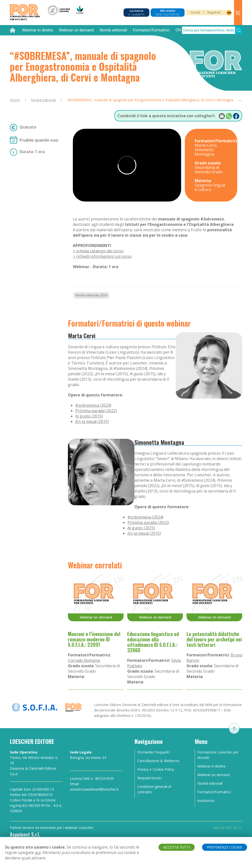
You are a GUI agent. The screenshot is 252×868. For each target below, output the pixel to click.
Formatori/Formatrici (151, 30)
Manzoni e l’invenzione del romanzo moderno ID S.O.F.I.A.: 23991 (94, 639)
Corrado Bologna (84, 660)
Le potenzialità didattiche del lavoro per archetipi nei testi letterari (214, 639)
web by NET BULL (228, 828)
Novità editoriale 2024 (91, 295)
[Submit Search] (239, 30)
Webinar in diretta (38, 30)
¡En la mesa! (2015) (92, 421)
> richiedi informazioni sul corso (102, 256)
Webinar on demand (76, 30)
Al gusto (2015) (89, 416)
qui (38, 853)
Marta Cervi (82, 335)
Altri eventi (168, 13)
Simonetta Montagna (159, 442)
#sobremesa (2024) (93, 405)
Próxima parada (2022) (96, 411)
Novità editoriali (113, 30)
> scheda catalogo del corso (98, 251)
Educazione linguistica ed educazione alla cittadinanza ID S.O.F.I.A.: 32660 (153, 642)
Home (15, 100)
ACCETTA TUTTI (177, 847)
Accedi (195, 12)
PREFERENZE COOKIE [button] (225, 847)
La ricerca (136, 13)
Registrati (214, 12)
